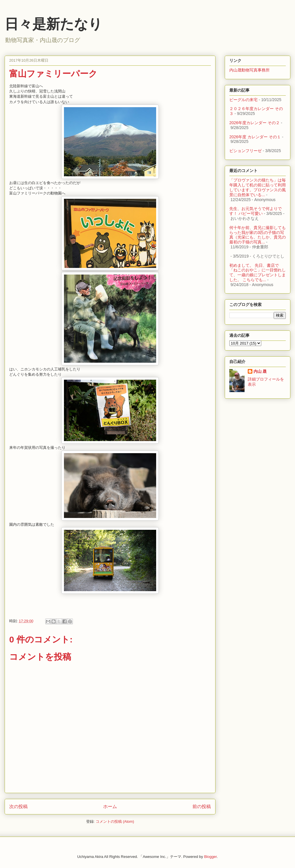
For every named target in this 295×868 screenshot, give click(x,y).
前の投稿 (202, 806)
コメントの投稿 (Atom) (115, 821)
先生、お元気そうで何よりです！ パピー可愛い (256, 211)
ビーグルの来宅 (243, 100)
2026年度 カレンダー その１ (255, 137)
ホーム (110, 806)
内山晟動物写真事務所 (249, 70)
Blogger (210, 857)
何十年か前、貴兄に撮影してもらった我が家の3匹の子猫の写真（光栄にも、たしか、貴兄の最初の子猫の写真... (258, 235)
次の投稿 (18, 806)
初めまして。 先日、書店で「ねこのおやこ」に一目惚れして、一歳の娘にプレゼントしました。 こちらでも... (258, 273)
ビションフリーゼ (245, 151)
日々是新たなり (53, 24)
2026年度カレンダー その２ (255, 123)
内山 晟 (260, 371)
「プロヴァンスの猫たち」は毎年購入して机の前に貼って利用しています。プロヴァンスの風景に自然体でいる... (258, 187)
